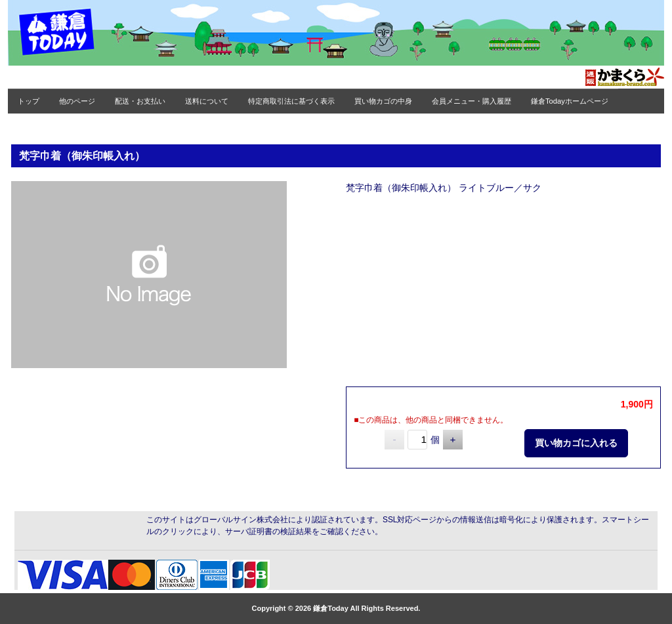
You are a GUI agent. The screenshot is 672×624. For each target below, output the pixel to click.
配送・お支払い (140, 101)
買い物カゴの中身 (383, 101)
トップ (29, 101)
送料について (207, 101)
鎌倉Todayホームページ (570, 101)
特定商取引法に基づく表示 (291, 101)
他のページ (77, 101)
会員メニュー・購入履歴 (472, 101)
